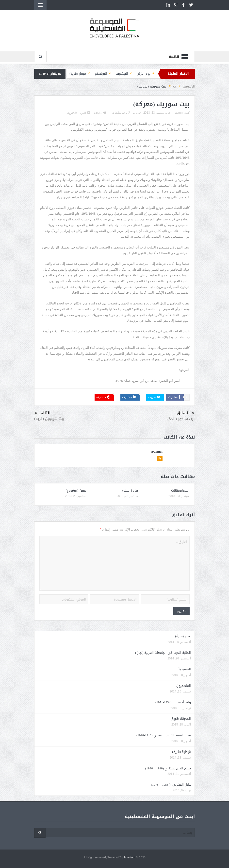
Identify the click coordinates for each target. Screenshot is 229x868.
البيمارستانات (180, 490)
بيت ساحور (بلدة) (181, 419)
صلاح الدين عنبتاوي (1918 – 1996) (168, 768)
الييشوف (122, 74)
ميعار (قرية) (78, 74)
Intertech (130, 858)
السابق (185, 413)
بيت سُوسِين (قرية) (49, 419)
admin (179, 113)
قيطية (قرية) (181, 752)
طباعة (100, 113)
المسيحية (184, 669)
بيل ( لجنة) (130, 490)
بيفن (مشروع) (76, 490)
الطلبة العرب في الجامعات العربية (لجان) (163, 653)
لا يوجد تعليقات (121, 113)
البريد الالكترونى (78, 113)
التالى (43, 413)
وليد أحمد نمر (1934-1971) (173, 702)
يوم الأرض (144, 74)
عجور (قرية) (183, 636)
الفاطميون (184, 686)
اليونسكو (101, 74)
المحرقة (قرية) (181, 719)
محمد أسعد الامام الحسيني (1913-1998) (164, 735)
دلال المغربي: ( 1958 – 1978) (171, 785)
